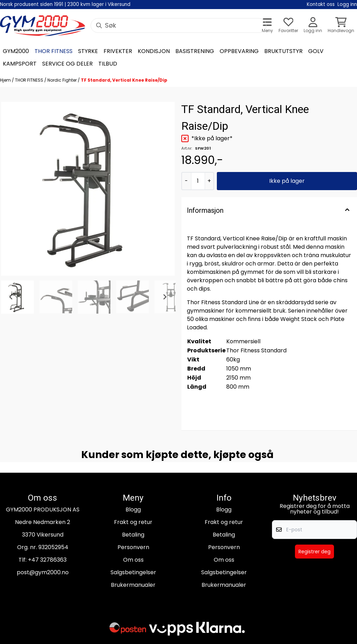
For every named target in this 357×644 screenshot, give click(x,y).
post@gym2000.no (43, 572)
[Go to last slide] (11, 297)
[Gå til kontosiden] (313, 26)
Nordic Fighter (63, 80)
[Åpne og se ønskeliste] (288, 26)
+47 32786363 (47, 560)
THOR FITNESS (30, 80)
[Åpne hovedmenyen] (267, 26)
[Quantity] (198, 181)
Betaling (133, 535)
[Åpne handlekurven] (341, 26)
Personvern (133, 547)
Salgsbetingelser (133, 572)
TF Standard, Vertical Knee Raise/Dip (124, 80)
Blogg (133, 510)
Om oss (133, 560)
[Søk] (178, 25)
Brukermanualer (133, 585)
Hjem (6, 80)
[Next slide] (165, 297)
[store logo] (43, 26)
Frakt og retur (133, 522)
